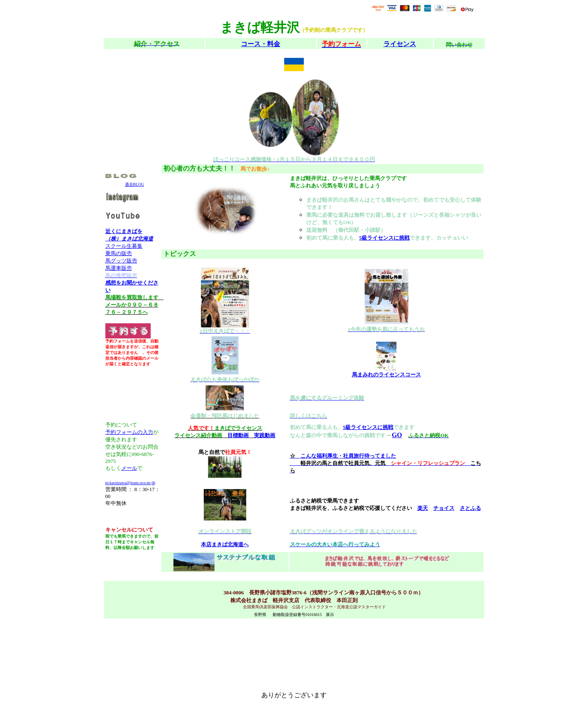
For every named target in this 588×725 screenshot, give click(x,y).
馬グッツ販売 (121, 261)
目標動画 (238, 435)
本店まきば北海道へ (225, 544)
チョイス (444, 508)
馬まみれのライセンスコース (386, 375)
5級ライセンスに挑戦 (385, 238)
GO (397, 435)
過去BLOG (135, 184)
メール (129, 468)
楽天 (423, 508)
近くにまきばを (124, 231)
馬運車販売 (119, 268)
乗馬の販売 (119, 253)
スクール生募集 (124, 246)
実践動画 (265, 435)
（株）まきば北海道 (129, 239)
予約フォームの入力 (129, 432)
